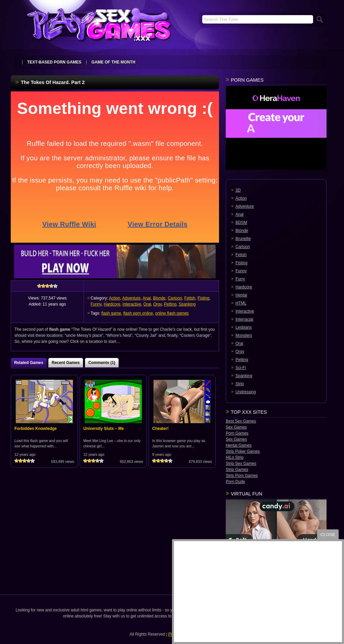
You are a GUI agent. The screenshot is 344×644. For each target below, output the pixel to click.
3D (238, 190)
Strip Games (237, 470)
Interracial (244, 319)
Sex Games (236, 427)
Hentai (241, 295)
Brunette (243, 239)
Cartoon (175, 298)
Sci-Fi (241, 368)
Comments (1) (102, 363)
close (328, 535)
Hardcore (112, 304)
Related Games (29, 363)
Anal (146, 298)
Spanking (187, 304)
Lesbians (244, 327)
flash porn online (138, 313)
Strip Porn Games (242, 476)
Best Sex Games (241, 421)
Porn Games (237, 433)
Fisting (203, 298)
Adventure (132, 298)
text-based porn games (54, 62)
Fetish (190, 298)
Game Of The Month (113, 62)
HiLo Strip (235, 457)
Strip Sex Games (241, 464)
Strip (240, 384)
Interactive (132, 304)
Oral (147, 304)
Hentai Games (239, 445)
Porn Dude (235, 482)
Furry (240, 279)
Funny (96, 304)
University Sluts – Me (104, 429)
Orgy (157, 304)
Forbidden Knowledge (36, 429)
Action (114, 298)
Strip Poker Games (243, 451)
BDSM (241, 223)
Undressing (246, 392)
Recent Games (66, 363)
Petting (170, 304)
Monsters (244, 335)
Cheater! (160, 429)
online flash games (172, 313)
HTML (241, 303)
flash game (111, 313)
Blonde (159, 298)
